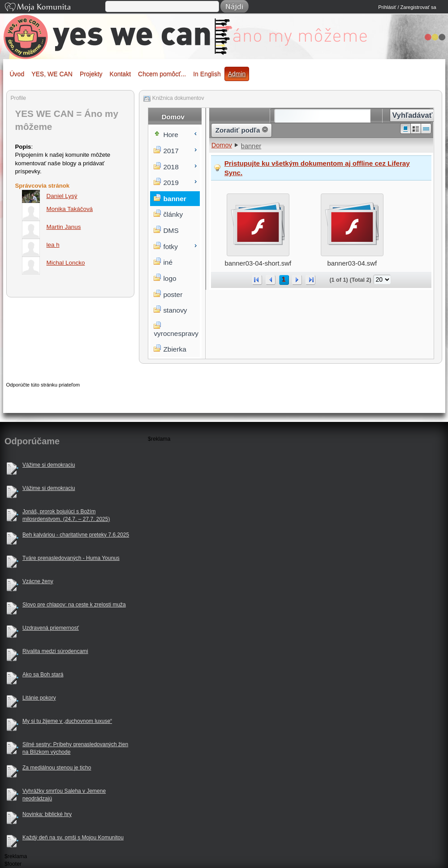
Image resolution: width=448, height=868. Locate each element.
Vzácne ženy (38, 581)
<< (257, 280)
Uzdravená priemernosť (51, 628)
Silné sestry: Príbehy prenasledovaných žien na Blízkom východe (75, 748)
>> (310, 280)
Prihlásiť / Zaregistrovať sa (407, 7)
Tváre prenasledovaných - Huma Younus (71, 558)
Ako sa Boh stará (43, 675)
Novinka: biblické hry (47, 814)
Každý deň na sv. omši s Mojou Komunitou (73, 838)
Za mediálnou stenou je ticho (57, 768)
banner (251, 146)
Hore (170, 135)
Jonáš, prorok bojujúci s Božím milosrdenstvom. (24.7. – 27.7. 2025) (66, 515)
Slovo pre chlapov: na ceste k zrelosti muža (74, 605)
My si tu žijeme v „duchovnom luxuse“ (67, 721)
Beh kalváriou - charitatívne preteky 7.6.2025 (76, 535)
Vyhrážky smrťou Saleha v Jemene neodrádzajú (64, 795)
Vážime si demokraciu (49, 465)
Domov (222, 145)
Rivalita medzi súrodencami (55, 651)
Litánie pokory (39, 698)
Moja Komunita (54, 8)
